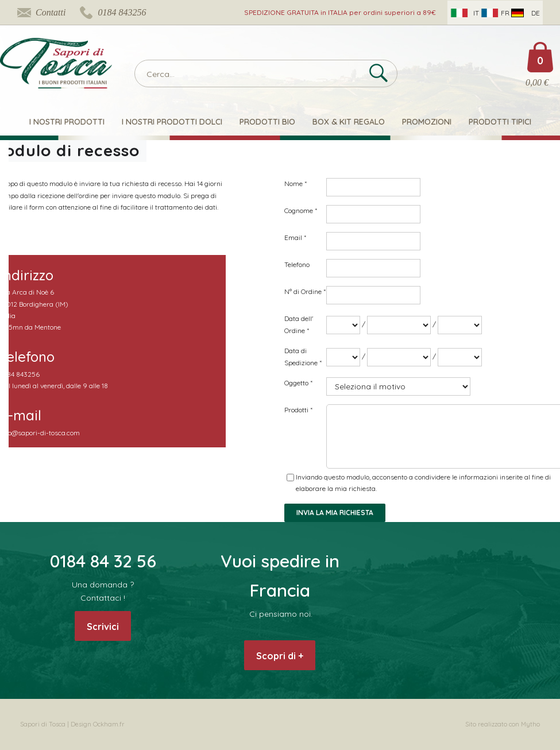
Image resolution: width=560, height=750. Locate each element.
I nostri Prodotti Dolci (172, 122)
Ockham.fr (109, 724)
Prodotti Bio (267, 122)
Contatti (51, 12)
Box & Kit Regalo (349, 122)
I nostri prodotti (67, 122)
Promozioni (427, 122)
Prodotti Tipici (500, 122)
